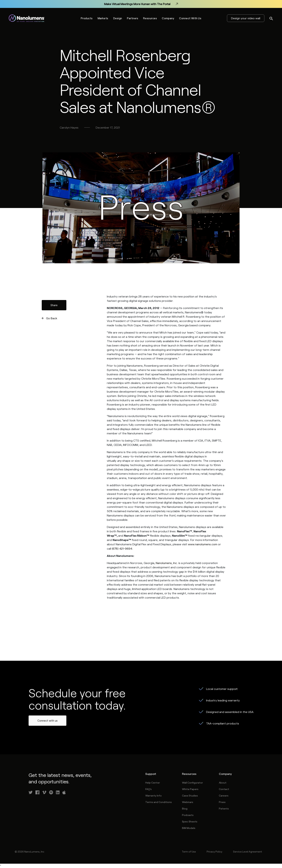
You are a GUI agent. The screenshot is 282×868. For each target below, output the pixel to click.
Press (222, 802)
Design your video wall (246, 18)
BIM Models (189, 828)
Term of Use (189, 852)
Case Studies (190, 796)
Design (118, 18)
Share (54, 305)
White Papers (190, 789)
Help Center (153, 783)
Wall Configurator (192, 783)
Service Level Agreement (247, 852)
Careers (224, 796)
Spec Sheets (190, 821)
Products (87, 18)
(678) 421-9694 (122, 548)
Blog (185, 808)
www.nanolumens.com (203, 544)
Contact (224, 789)
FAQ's (148, 789)
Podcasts (188, 815)
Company (168, 18)
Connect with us (47, 721)
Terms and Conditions (159, 802)
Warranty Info (153, 796)
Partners (133, 18)
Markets (103, 18)
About (223, 783)
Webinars (188, 802)
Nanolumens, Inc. (167, 563)
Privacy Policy (214, 852)
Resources (150, 18)
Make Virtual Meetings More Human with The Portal (141, 4)
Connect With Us (190, 18)
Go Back (52, 318)
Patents (224, 808)
